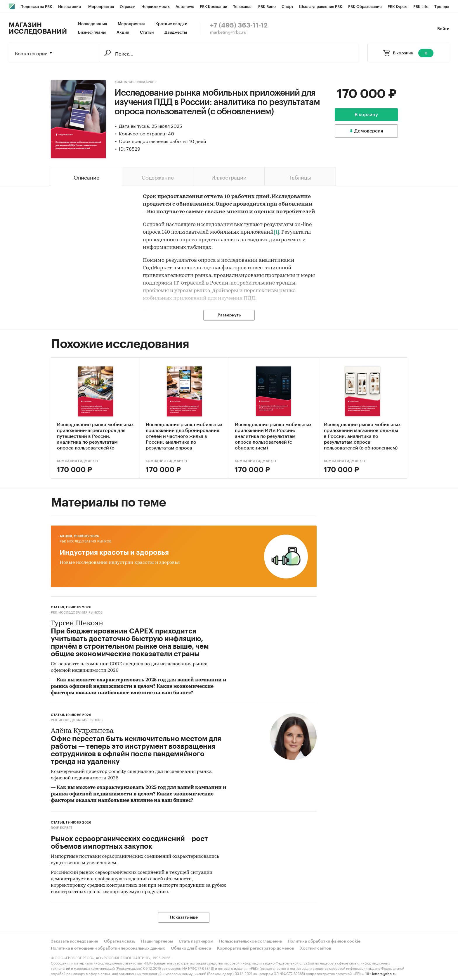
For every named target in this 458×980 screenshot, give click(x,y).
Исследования (92, 24)
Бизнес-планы (92, 32)
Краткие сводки (171, 24)
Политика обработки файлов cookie (324, 941)
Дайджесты (176, 32)
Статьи (147, 32)
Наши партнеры (157, 941)
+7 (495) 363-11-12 (239, 25)
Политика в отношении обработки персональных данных (108, 948)
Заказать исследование (74, 941)
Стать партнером (196, 941)
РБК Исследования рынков (86, 541)
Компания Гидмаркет (135, 82)
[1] (276, 232)
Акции (123, 32)
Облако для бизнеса (191, 948)
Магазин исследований (38, 28)
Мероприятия (131, 24)
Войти (443, 29)
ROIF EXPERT (62, 828)
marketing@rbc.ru (228, 32)
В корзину (366, 115)
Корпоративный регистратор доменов (256, 948)
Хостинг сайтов (316, 948)
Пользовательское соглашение (250, 941)
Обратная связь (120, 941)
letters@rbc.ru (384, 973)
